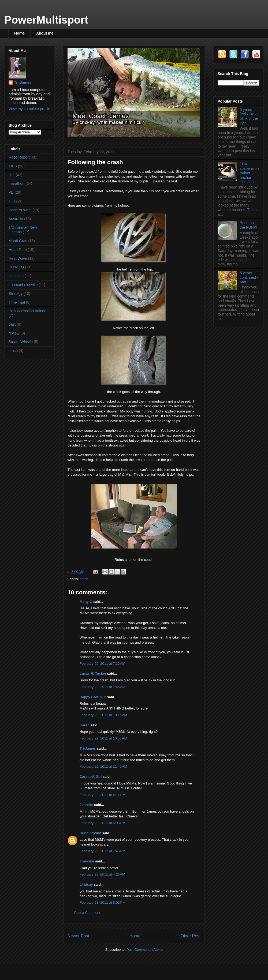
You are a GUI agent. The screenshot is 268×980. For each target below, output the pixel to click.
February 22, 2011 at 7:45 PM (103, 851)
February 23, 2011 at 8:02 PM (103, 902)
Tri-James (88, 748)
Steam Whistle (21, 342)
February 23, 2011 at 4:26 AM (102, 874)
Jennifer (86, 805)
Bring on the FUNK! (249, 225)
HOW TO (16, 267)
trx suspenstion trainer (27, 311)
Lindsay (86, 885)
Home (19, 33)
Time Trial (17, 302)
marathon (16, 183)
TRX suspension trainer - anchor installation (249, 173)
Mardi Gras (18, 241)
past (12, 324)
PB (11, 192)
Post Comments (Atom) (145, 950)
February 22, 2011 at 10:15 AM (103, 715)
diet (12, 175)
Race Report (19, 157)
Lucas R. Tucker (93, 673)
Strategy (16, 294)
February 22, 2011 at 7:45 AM (102, 687)
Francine (87, 861)
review (14, 333)
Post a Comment (87, 913)
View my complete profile (29, 109)
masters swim (20, 210)
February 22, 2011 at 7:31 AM (102, 664)
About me (45, 33)
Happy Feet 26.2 (93, 697)
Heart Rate (18, 250)
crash (84, 579)
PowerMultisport (46, 20)
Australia (16, 219)
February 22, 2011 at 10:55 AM (103, 738)
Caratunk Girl (91, 777)
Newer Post (78, 936)
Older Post (191, 936)
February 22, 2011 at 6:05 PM (103, 823)
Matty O (86, 602)
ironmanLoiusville (23, 285)
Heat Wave (18, 258)
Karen (85, 725)
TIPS (13, 166)
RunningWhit (90, 833)
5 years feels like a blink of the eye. (249, 116)
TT (11, 201)
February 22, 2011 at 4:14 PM (103, 795)
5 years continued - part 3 (249, 277)
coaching (16, 276)
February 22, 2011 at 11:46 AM (103, 766)
